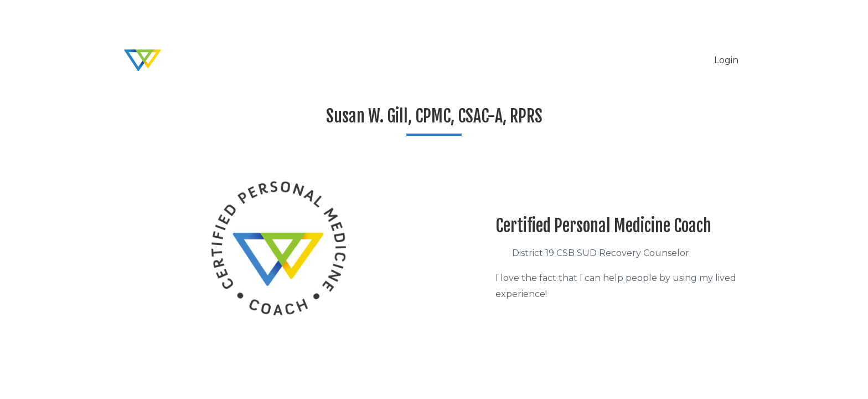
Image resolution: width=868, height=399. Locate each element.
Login (726, 60)
